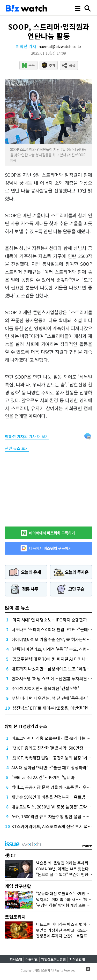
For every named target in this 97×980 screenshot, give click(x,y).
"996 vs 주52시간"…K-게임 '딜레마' (43, 777)
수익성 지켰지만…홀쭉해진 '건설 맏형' (45, 688)
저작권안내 (77, 959)
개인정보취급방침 (54, 959)
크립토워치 (15, 917)
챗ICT (11, 855)
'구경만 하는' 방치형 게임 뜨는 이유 (65, 905)
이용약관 (32, 959)
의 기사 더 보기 (27, 436)
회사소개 (16, 959)
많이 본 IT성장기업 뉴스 (26, 726)
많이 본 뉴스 (17, 608)
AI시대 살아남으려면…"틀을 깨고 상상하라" (50, 767)
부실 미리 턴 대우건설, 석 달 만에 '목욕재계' (50, 698)
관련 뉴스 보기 (17, 448)
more (87, 846)
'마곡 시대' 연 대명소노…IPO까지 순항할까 (49, 620)
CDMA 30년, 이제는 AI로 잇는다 (62, 869)
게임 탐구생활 (18, 886)
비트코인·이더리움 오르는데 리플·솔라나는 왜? (52, 738)
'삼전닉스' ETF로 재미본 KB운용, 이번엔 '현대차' (54, 708)
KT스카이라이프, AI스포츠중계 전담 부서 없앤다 (53, 826)
